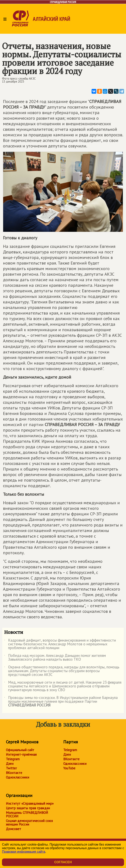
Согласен (63, 862)
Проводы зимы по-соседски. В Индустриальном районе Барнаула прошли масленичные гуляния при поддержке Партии (61, 702)
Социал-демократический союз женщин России (29, 823)
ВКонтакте (14, 773)
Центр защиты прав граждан (28, 808)
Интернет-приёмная (21, 754)
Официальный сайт (20, 750)
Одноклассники (18, 777)
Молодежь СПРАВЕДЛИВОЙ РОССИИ (27, 814)
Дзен (10, 764)
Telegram (13, 759)
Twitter (11, 768)
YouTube (69, 768)
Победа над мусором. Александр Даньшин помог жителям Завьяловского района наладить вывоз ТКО (55, 658)
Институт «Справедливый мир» (30, 804)
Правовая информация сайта (24, 852)
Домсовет (14, 829)
